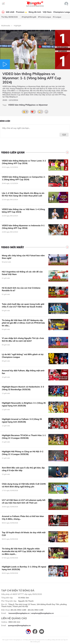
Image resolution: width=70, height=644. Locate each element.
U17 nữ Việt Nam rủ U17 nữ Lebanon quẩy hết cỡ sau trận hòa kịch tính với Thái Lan (24, 501)
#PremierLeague (45, 17)
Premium (21, 12)
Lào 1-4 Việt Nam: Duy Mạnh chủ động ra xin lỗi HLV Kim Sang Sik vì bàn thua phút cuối (23, 194)
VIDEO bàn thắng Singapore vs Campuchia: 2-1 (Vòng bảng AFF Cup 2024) (24, 178)
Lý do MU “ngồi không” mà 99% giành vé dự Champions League (23, 356)
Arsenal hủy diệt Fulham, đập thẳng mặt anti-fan (23, 372)
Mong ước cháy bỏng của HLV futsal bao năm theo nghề (23, 257)
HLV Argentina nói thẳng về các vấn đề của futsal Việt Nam (22, 273)
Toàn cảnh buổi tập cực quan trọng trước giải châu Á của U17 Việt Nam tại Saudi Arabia (23, 305)
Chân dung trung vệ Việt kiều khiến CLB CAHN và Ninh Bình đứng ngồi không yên (24, 485)
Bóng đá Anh (35, 12)
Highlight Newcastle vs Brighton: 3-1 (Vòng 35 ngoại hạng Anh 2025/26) (24, 404)
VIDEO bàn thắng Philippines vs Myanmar (28, 105)
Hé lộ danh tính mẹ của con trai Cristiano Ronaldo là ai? (21, 289)
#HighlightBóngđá (29, 17)
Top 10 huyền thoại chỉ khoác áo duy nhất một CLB (24, 534)
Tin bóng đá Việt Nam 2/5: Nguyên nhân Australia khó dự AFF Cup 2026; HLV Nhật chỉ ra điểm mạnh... (23, 551)
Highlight (17, 26)
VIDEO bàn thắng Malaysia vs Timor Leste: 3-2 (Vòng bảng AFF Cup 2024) (24, 162)
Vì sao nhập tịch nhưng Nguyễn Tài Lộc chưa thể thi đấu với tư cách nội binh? (23, 339)
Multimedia (6, 26)
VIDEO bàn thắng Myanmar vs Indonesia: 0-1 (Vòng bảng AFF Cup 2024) (23, 227)
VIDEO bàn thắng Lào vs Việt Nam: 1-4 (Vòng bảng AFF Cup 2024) (23, 211)
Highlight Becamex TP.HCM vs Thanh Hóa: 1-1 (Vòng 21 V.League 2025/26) (24, 437)
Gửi (64, 135)
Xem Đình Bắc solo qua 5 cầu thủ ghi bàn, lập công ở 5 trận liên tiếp (23, 469)
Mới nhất (10, 12)
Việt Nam (47, 12)
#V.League (57, 17)
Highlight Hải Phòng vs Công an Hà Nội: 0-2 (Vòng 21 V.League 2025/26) (23, 453)
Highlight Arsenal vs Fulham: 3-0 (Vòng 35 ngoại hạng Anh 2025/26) (22, 420)
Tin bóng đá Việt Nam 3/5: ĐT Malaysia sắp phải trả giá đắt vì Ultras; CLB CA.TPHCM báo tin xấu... (23, 323)
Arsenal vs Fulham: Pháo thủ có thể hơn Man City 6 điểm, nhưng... (23, 518)
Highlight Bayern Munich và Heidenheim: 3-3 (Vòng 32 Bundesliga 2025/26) (23, 388)
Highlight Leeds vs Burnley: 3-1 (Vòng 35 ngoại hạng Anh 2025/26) (24, 568)
